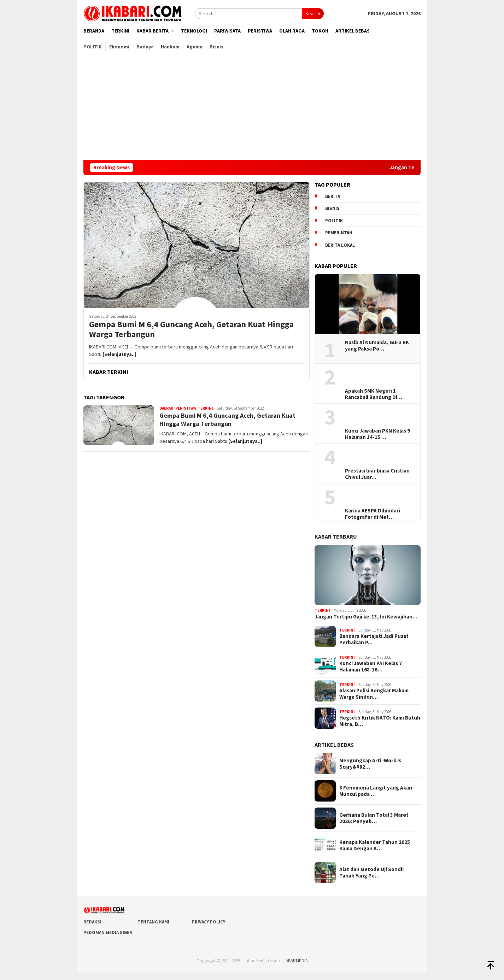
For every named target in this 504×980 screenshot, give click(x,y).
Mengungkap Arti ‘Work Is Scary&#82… (370, 764)
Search (313, 13)
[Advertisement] (252, 107)
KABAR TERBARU (336, 536)
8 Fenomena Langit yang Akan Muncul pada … (376, 791)
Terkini (205, 408)
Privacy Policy (209, 922)
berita (333, 196)
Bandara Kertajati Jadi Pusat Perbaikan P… (374, 639)
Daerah (166, 408)
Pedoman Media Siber (108, 932)
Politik (334, 221)
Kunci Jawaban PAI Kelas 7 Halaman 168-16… (371, 667)
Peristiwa (186, 408)
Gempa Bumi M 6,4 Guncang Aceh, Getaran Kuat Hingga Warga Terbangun (191, 330)
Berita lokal (340, 245)
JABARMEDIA (296, 961)
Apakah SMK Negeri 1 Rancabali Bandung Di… (374, 394)
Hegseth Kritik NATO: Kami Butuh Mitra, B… (380, 721)
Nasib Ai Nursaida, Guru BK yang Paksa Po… (377, 346)
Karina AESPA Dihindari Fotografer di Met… (373, 514)
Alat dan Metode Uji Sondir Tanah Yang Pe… (372, 873)
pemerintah (339, 233)
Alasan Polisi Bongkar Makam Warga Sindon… (374, 694)
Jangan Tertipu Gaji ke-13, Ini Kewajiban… (366, 617)
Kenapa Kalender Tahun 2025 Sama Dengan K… (375, 845)
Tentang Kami (153, 922)
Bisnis (332, 208)
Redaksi (92, 922)
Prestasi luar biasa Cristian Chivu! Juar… (377, 474)
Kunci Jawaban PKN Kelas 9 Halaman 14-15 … (377, 434)
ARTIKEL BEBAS (334, 745)
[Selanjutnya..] (119, 354)
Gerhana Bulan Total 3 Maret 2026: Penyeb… (374, 818)
